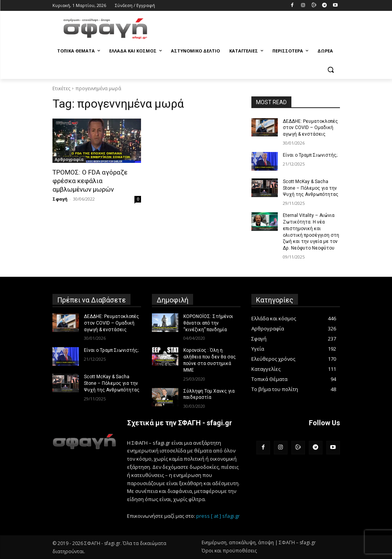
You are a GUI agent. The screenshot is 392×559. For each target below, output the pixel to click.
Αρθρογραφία (69, 159)
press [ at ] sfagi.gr (218, 516)
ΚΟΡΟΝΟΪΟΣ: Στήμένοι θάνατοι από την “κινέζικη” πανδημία (208, 323)
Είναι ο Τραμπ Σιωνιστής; (310, 155)
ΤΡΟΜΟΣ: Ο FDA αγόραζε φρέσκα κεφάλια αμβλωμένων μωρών (90, 181)
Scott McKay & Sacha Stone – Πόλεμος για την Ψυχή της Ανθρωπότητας (311, 188)
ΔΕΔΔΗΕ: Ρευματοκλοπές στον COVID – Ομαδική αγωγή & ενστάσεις (310, 128)
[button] (331, 70)
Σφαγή (60, 199)
